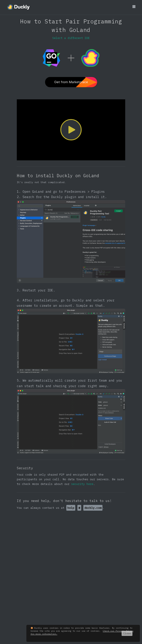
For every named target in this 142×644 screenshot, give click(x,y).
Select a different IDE (71, 38)
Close (127, 633)
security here (82, 484)
